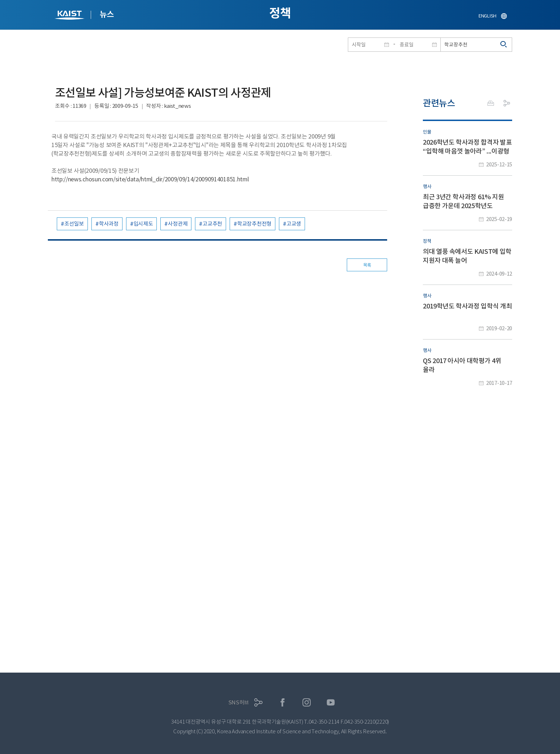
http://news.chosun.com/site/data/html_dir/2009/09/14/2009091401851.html (150, 179)
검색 (504, 45)
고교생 (294, 224)
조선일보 (74, 224)
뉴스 (107, 14)
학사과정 (109, 224)
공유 (507, 103)
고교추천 (212, 224)
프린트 (491, 103)
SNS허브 (239, 702)
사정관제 (178, 224)
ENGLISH (487, 16)
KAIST (70, 16)
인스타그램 (307, 702)
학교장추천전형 (254, 224)
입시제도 (143, 224)
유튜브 (331, 702)
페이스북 (283, 702)
